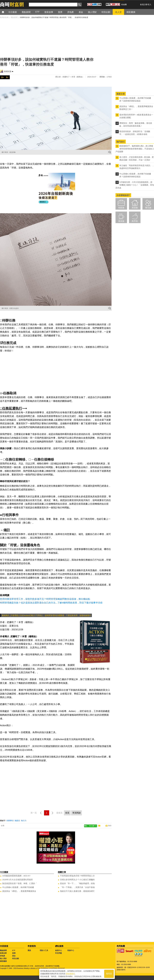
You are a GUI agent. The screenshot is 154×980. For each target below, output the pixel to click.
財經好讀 (8, 71)
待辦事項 (10, 821)
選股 (29, 950)
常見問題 (59, 953)
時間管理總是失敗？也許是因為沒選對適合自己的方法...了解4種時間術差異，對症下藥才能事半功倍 (51, 603)
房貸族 (135, 208)
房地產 (3, 956)
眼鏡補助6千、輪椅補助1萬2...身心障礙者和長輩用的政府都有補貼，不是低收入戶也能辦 (135, 149)
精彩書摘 (3, 961)
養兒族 (148, 208)
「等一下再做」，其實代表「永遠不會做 (77, 887)
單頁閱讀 (76, 813)
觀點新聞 (3, 950)
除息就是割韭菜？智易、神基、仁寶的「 (20, 883)
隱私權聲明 (70, 974)
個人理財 (3, 958)
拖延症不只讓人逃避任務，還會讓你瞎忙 (77, 891)
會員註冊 (144, 4)
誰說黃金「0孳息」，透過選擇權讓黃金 (19, 891)
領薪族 (121, 208)
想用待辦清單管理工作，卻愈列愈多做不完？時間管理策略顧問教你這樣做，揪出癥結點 (45, 599)
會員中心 (59, 950)
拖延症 (17, 821)
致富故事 (3, 953)
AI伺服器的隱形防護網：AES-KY (16, 876)
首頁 (5, 12)
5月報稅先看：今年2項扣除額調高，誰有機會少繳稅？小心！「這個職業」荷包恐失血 (135, 185)
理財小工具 (44, 950)
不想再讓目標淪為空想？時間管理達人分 (77, 876)
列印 (110, 826)
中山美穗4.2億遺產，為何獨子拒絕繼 (18, 887)
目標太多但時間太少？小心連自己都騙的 (77, 880)
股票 (14, 953)
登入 (150, 4)
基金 (14, 956)
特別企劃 (16, 958)
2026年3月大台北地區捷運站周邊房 (18, 880)
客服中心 (71, 950)
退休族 (121, 221)
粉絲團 (124, 4)
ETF (14, 950)
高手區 (135, 221)
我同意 (109, 974)
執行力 (24, 821)
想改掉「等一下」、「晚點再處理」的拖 (77, 883)
